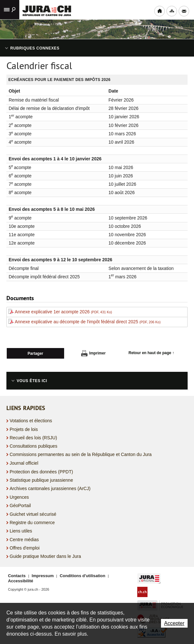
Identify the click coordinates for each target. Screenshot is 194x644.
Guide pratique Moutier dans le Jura (45, 556)
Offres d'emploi (25, 548)
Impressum (43, 576)
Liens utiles (21, 531)
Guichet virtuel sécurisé (33, 514)
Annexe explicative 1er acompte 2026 (63, 312)
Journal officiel (24, 463)
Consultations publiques (34, 446)
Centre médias (24, 540)
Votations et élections (31, 421)
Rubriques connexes (35, 48)
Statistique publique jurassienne (41, 480)
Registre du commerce (32, 523)
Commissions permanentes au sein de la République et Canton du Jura (81, 454)
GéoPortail (20, 505)
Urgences (19, 497)
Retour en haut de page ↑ (152, 353)
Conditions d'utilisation (82, 576)
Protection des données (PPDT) (41, 472)
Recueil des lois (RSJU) (33, 438)
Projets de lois (24, 429)
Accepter (174, 623)
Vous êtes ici (32, 381)
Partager (35, 353)
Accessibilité (21, 581)
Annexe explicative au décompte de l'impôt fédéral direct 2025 (88, 322)
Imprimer (93, 353)
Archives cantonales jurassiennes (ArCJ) (50, 488)
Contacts (17, 576)
